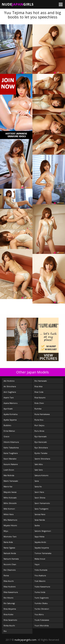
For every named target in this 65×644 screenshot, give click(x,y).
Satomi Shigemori (43, 531)
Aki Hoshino (9, 381)
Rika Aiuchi (9, 581)
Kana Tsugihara (11, 453)
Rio (5, 631)
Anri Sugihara (10, 392)
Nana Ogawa (9, 548)
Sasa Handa (40, 520)
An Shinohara (10, 386)
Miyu (6, 531)
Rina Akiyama (10, 609)
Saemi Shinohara (42, 459)
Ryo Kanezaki (41, 442)
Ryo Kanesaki (41, 436)
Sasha (37, 525)
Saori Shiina (40, 498)
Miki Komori (9, 509)
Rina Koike (8, 614)
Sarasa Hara (40, 514)
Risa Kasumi (40, 398)
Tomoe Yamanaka (43, 553)
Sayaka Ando (40, 542)
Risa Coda (39, 392)
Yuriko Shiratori (42, 609)
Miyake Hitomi (10, 525)
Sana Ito (38, 486)
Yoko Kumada (41, 570)
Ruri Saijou (39, 425)
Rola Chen (39, 403)
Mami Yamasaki (11, 481)
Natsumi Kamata (11, 559)
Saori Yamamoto (42, 503)
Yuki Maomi (40, 581)
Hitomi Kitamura (11, 442)
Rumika (38, 409)
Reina (6, 575)
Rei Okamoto (10, 570)
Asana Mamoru (11, 403)
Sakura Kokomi (41, 475)
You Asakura (40, 575)
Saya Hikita (39, 537)
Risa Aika (38, 386)
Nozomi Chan (10, 564)
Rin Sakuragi (9, 603)
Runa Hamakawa (42, 414)
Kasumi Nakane (11, 464)
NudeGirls (18, 4)
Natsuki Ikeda (10, 553)
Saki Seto (39, 470)
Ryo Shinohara (41, 448)
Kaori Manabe (10, 459)
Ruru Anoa (39, 431)
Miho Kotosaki (10, 498)
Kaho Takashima (11, 448)
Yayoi (37, 564)
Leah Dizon (9, 470)
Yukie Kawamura (42, 587)
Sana (37, 481)
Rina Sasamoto (10, 620)
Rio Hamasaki (41, 381)
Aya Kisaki (8, 409)
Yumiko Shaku (41, 603)
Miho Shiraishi (10, 503)
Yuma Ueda (40, 592)
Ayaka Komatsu (11, 414)
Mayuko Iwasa (10, 492)
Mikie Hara (9, 514)
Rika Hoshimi (10, 587)
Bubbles (7, 425)
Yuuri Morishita (42, 625)
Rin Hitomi (8, 598)
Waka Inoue (40, 559)
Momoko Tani (10, 537)
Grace (6, 436)
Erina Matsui (9, 431)
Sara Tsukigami (41, 509)
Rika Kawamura (11, 592)
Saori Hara (39, 492)
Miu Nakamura (10, 520)
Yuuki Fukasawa (42, 620)
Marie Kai (8, 486)
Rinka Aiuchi (9, 625)
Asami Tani (9, 398)
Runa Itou (39, 420)
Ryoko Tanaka (41, 453)
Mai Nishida (9, 475)
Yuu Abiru (39, 614)
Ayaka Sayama (10, 420)
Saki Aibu (39, 464)
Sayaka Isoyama (42, 548)
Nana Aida (8, 542)
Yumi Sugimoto (42, 598)
